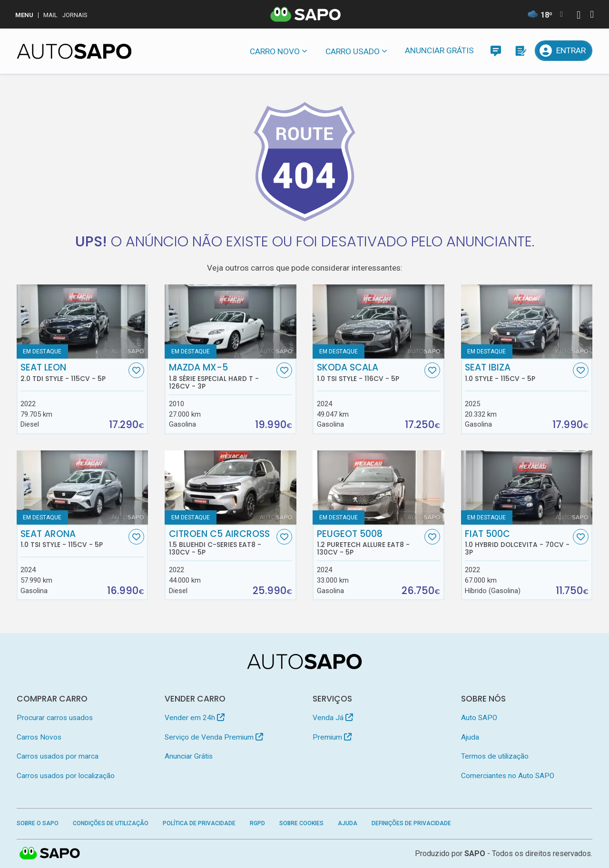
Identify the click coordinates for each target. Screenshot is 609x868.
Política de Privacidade (199, 823)
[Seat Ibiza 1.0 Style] (527, 322)
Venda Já (333, 718)
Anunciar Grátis (439, 50)
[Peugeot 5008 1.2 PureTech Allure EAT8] (378, 488)
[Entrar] (564, 51)
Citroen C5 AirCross (222, 543)
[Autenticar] (579, 16)
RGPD (257, 823)
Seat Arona (73, 539)
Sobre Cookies (301, 823)
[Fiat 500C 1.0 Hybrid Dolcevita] (527, 488)
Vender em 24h (195, 718)
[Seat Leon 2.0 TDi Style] (83, 322)
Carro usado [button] (353, 51)
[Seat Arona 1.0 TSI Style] (83, 488)
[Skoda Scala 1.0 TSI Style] (378, 322)
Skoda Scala (370, 372)
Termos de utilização (495, 756)
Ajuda (470, 737)
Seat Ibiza (518, 372)
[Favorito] (136, 370)
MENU (24, 15)
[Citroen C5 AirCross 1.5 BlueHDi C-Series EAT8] (231, 488)
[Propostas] (520, 51)
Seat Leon (73, 372)
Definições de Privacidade (411, 823)
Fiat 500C (518, 543)
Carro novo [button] (275, 51)
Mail (50, 15)
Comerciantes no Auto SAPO (508, 776)
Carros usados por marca (58, 756)
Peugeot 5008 (370, 543)
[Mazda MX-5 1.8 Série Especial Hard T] (231, 322)
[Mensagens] (496, 51)
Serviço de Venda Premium (214, 737)
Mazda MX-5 (222, 376)
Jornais (75, 15)
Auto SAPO (479, 718)
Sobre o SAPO (38, 823)
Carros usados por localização (66, 776)
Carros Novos (39, 737)
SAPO (475, 853)
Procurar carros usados (55, 718)
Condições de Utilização (111, 823)
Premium (332, 737)
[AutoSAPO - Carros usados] (74, 51)
